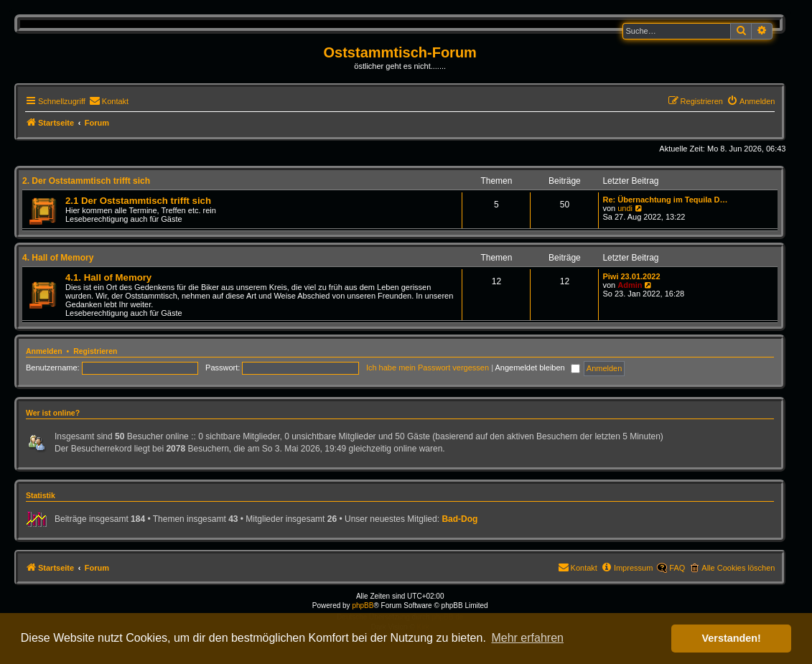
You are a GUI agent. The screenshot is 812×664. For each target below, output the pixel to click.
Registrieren (95, 351)
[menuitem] (109, 101)
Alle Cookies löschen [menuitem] (738, 568)
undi (625, 208)
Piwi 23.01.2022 (631, 276)
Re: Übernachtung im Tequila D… (665, 200)
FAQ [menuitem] (677, 568)
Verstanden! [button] (732, 638)
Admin (630, 285)
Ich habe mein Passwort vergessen (428, 368)
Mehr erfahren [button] (527, 638)
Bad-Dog (459, 519)
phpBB (363, 605)
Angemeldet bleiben (537, 368)
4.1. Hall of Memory (108, 277)
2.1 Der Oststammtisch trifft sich (138, 201)
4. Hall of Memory (58, 258)
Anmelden (44, 351)
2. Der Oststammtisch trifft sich (86, 181)
